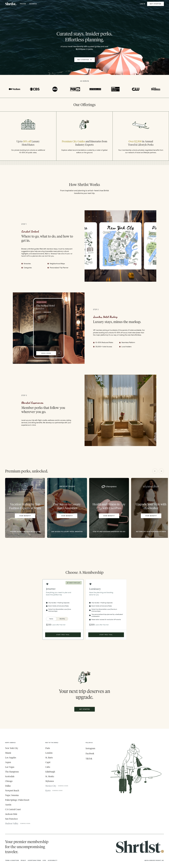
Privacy (23, 860)
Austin (8, 805)
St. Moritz (50, 776)
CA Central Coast (13, 809)
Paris (48, 748)
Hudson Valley (12, 823)
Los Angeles (11, 758)
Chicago (9, 781)
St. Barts (49, 758)
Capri (48, 762)
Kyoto (48, 791)
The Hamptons (12, 772)
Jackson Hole (11, 814)
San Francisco (11, 819)
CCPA (44, 860)
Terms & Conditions (12, 860)
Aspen (8, 762)
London (49, 753)
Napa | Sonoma (12, 795)
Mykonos (50, 781)
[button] (155, 471)
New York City (12, 748)
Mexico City (51, 786)
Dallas (8, 786)
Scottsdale (10, 776)
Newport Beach (12, 791)
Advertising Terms (34, 860)
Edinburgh (50, 772)
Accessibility (53, 860)
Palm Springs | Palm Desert (17, 800)
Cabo (48, 767)
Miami (8, 753)
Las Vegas (10, 767)
